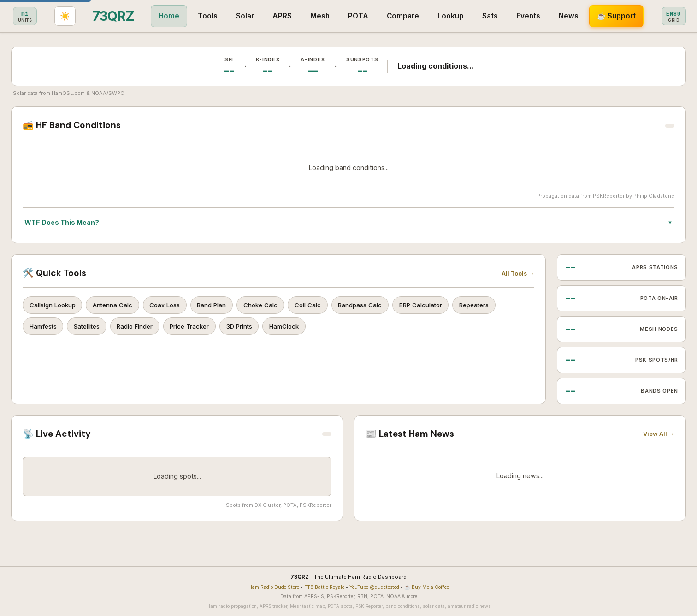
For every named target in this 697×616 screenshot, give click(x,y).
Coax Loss (171, 305)
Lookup (367, 16)
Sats (406, 16)
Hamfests (44, 328)
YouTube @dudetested (374, 587)
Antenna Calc (116, 305)
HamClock (299, 328)
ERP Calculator (438, 305)
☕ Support (532, 16)
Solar (161, 16)
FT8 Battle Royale (324, 587)
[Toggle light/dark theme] (675, 16)
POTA (274, 16)
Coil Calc (321, 305)
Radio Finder (142, 328)
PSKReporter (609, 196)
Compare (319, 16)
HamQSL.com (68, 93)
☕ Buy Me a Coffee (427, 587)
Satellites (91, 328)
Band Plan (220, 305)
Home (85, 16)
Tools (124, 16)
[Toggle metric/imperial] (591, 16)
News (485, 16)
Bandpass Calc (375, 305)
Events (444, 16)
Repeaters (494, 305)
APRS (198, 16)
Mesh (236, 16)
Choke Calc (271, 305)
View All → (659, 434)
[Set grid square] (634, 16)
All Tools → (518, 273)
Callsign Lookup (53, 305)
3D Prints (252, 328)
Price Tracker (200, 328)
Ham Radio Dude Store (274, 587)
